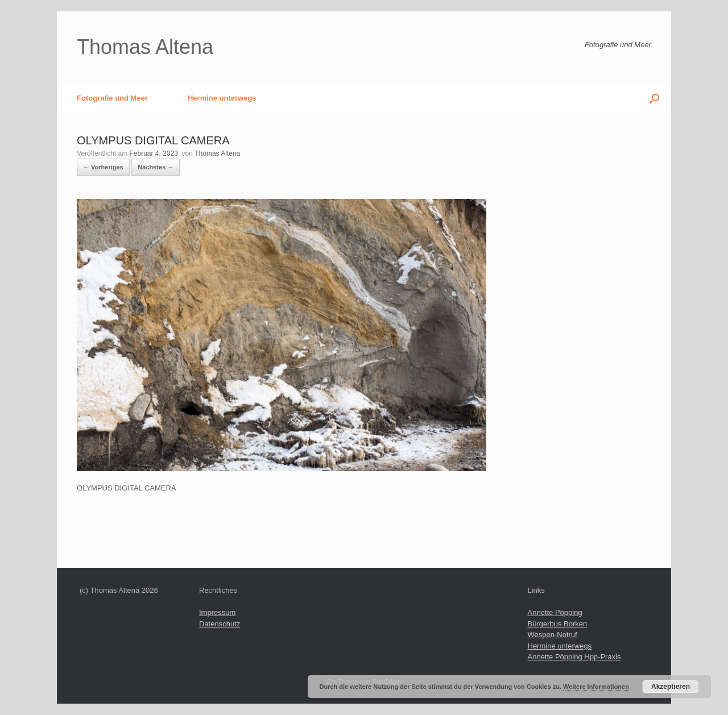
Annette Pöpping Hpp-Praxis (574, 657)
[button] (654, 98)
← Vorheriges (103, 167)
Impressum (217, 612)
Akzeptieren (671, 687)
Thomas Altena (217, 153)
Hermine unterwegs (222, 98)
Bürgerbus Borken (558, 624)
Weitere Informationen (596, 687)
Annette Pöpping (555, 612)
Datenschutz (220, 624)
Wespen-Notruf (553, 635)
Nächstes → (156, 167)
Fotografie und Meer (112, 98)
